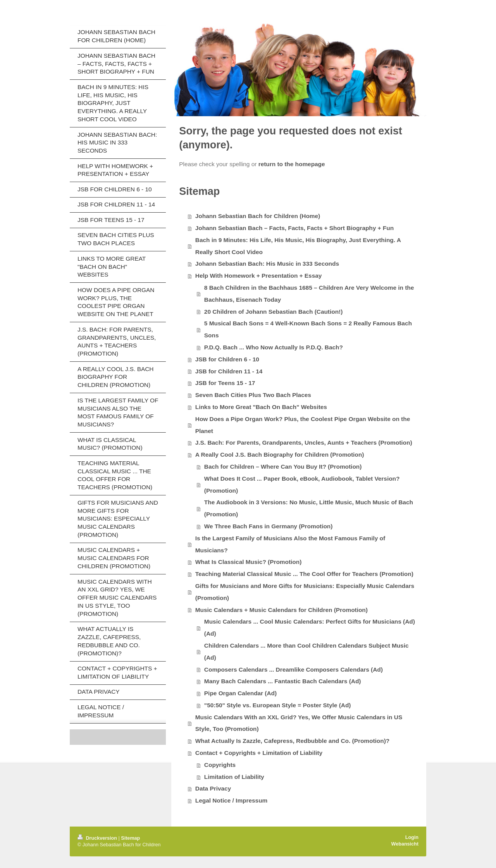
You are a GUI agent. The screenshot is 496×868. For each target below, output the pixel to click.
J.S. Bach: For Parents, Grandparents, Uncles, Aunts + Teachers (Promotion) (304, 443)
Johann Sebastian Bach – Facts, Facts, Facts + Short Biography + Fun (294, 228)
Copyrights (220, 765)
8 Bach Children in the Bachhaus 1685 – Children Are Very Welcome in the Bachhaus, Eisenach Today (309, 294)
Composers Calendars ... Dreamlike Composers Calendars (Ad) (294, 669)
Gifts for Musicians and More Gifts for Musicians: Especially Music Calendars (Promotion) (305, 592)
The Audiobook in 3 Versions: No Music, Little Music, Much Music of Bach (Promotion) (309, 508)
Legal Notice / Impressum (231, 800)
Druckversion (98, 838)
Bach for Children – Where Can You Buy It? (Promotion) (283, 467)
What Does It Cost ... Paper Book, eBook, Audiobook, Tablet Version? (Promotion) (302, 485)
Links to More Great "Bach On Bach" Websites (261, 407)
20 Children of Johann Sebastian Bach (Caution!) (273, 312)
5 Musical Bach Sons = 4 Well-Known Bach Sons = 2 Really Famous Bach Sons (308, 329)
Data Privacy (213, 788)
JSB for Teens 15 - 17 (225, 383)
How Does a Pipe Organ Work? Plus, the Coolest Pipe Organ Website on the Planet (303, 425)
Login (412, 837)
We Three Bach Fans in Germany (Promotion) (269, 526)
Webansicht (405, 844)
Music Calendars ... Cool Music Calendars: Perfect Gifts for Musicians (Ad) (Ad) (310, 627)
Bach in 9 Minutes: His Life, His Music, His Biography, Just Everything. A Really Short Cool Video (298, 246)
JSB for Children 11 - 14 (229, 371)
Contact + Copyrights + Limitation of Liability (259, 753)
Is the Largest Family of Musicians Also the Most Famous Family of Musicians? (290, 544)
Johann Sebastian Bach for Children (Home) (258, 216)
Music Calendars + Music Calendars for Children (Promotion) (282, 610)
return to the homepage (292, 164)
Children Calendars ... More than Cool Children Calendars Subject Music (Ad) (307, 651)
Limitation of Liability (234, 777)
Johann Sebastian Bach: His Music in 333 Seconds (267, 264)
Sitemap (130, 838)
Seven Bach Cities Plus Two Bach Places (253, 395)
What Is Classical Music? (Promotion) (249, 562)
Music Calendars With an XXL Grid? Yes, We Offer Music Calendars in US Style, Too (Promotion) (299, 723)
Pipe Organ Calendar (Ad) (240, 693)
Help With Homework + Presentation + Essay (259, 276)
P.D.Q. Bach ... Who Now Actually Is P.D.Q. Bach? (274, 347)
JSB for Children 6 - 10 (227, 359)
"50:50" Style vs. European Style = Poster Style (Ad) (278, 705)
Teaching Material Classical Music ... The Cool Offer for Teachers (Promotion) (304, 574)
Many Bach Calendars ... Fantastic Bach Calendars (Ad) (283, 681)
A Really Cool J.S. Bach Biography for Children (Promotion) (280, 455)
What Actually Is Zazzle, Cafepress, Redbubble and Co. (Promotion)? (292, 741)
